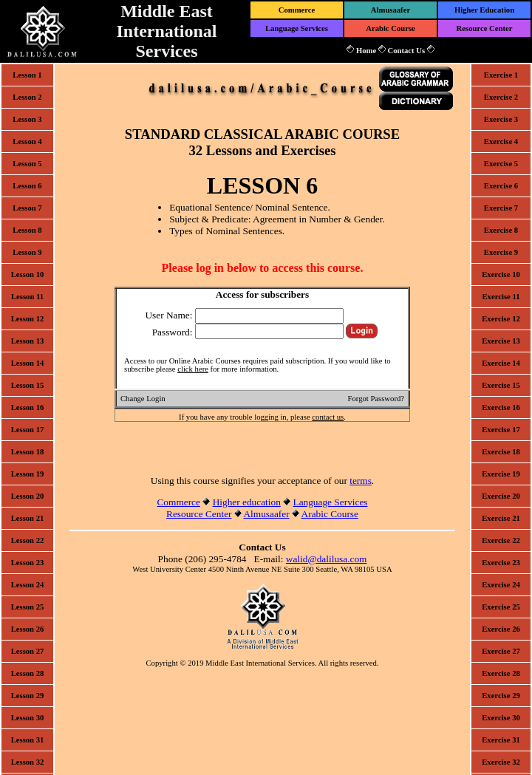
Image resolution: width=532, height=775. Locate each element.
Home (366, 51)
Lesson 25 (28, 607)
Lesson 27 (28, 651)
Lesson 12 (28, 319)
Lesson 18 (28, 452)
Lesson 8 (27, 230)
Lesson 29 (28, 696)
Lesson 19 (28, 474)
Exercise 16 (501, 407)
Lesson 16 (28, 407)
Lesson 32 (28, 762)
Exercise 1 (501, 75)
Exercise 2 (501, 97)
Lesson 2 (27, 97)
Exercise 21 (501, 518)
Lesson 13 (28, 341)
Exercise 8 (501, 230)
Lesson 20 (28, 496)
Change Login (143, 399)
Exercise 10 (501, 274)
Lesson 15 (28, 385)
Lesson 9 (27, 252)
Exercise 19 (501, 474)
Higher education (247, 502)
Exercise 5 (501, 164)
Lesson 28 (28, 673)
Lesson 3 (27, 119)
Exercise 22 (501, 540)
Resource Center (485, 28)
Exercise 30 (501, 718)
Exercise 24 (501, 585)
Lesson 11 (27, 297)
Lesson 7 (27, 208)
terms (361, 481)
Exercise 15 (501, 385)
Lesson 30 (28, 718)
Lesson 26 (28, 629)
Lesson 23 (28, 563)
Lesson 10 (28, 274)
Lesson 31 (28, 740)
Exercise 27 (501, 651)
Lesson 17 (28, 430)
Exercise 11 (501, 297)
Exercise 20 (501, 496)
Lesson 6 (27, 186)
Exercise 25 (501, 607)
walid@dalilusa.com (327, 559)
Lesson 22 (28, 540)
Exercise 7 (501, 208)
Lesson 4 (27, 141)
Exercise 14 (501, 363)
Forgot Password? (376, 399)
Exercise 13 (501, 341)
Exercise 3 (501, 119)
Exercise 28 (501, 673)
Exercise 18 (501, 452)
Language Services (297, 28)
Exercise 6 (501, 186)
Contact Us (406, 51)
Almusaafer (391, 10)
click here (193, 369)
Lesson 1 (27, 75)
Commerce (297, 10)
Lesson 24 (28, 585)
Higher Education (484, 10)
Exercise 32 (501, 762)
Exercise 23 (501, 563)
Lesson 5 (27, 164)
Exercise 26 (501, 629)
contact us (328, 417)
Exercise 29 (501, 696)
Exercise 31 (501, 740)
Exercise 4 (501, 141)
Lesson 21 (28, 518)
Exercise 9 (501, 252)
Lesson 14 (28, 363)
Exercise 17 (501, 430)
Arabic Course (391, 28)
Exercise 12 (501, 319)
